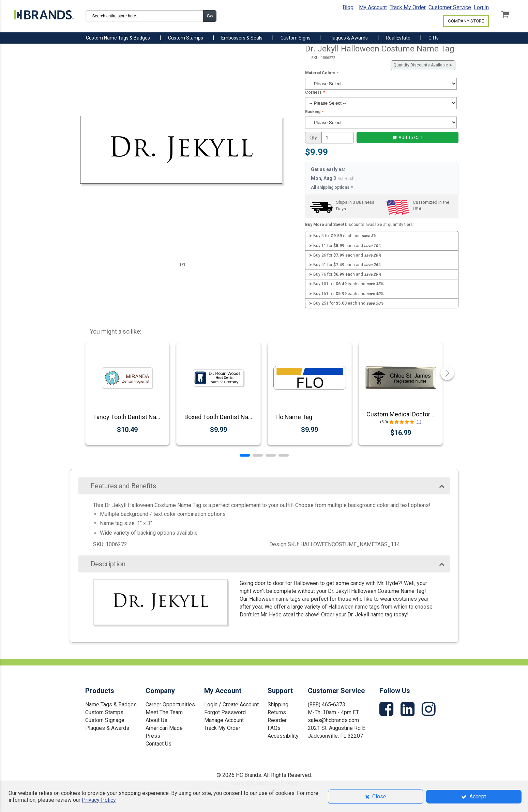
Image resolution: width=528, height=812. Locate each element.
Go (210, 16)
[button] (245, 455)
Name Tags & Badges (111, 704)
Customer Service (450, 7)
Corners (315, 92)
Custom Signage (105, 720)
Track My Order (408, 7)
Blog (348, 7)
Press (153, 736)
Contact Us (159, 744)
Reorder (277, 720)
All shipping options (332, 188)
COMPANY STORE (466, 21)
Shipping (278, 704)
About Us (156, 720)
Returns (277, 712)
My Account (373, 7)
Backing (314, 112)
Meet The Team (164, 712)
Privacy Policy (99, 800)
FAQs (274, 728)
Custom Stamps (104, 712)
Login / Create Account (231, 704)
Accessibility (283, 736)
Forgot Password (225, 712)
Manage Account (224, 720)
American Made (164, 728)
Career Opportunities (170, 704)
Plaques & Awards (107, 728)
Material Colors (322, 73)
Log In (481, 7)
